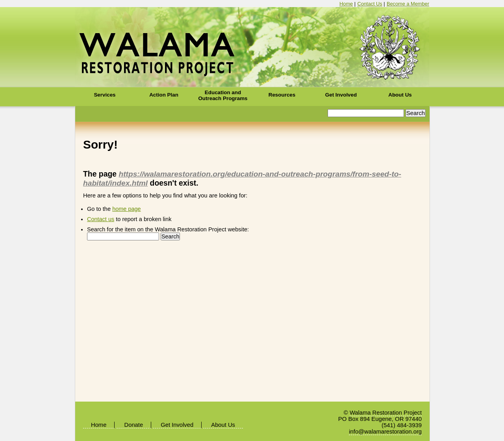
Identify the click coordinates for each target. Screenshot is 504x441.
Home (346, 4)
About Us (400, 95)
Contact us (101, 219)
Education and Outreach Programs (223, 95)
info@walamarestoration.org (385, 432)
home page (126, 209)
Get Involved (341, 95)
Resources (282, 95)
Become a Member (408, 4)
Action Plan (164, 95)
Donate (134, 425)
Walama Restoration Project (252, 47)
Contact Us (370, 4)
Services (105, 95)
